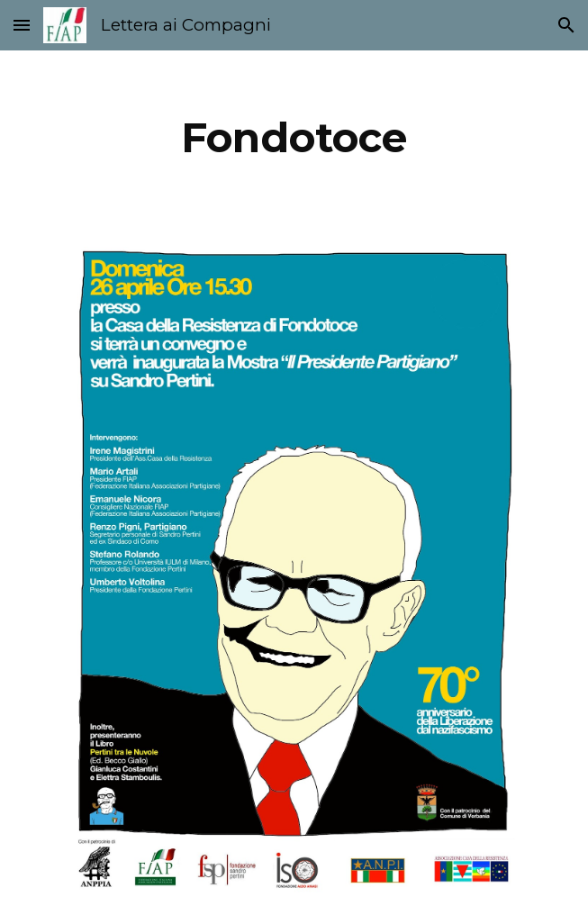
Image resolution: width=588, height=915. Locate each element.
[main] (294, 138)
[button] (22, 25)
